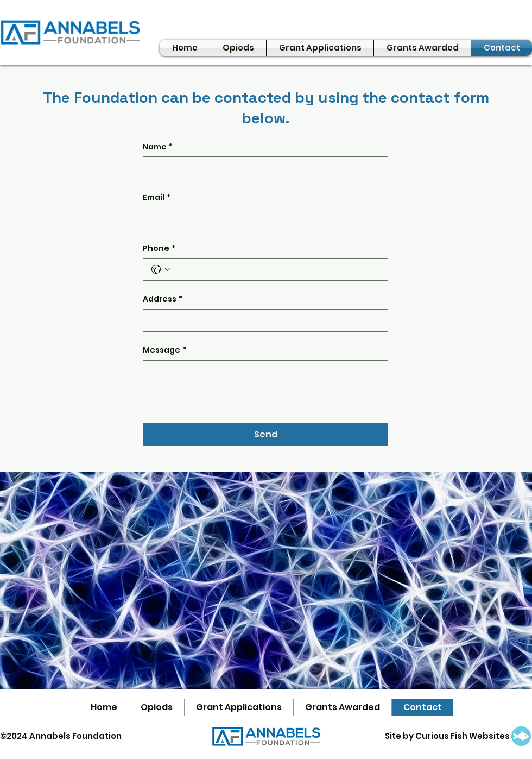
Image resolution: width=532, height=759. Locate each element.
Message (164, 350)
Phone (159, 249)
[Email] (262, 219)
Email (157, 198)
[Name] (262, 168)
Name (158, 147)
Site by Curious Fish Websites (447, 736)
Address (163, 299)
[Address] (262, 321)
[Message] (265, 385)
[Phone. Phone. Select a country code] (161, 269)
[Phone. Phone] (276, 269)
